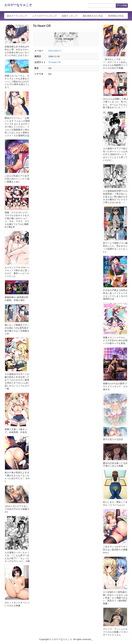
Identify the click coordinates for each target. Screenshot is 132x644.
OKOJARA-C (55, 51)
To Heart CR (54, 62)
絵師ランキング (70, 16)
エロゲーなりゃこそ (18, 5)
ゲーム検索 (122, 5)
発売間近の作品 (116, 16)
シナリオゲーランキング (44, 16)
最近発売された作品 (93, 16)
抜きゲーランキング (17, 16)
